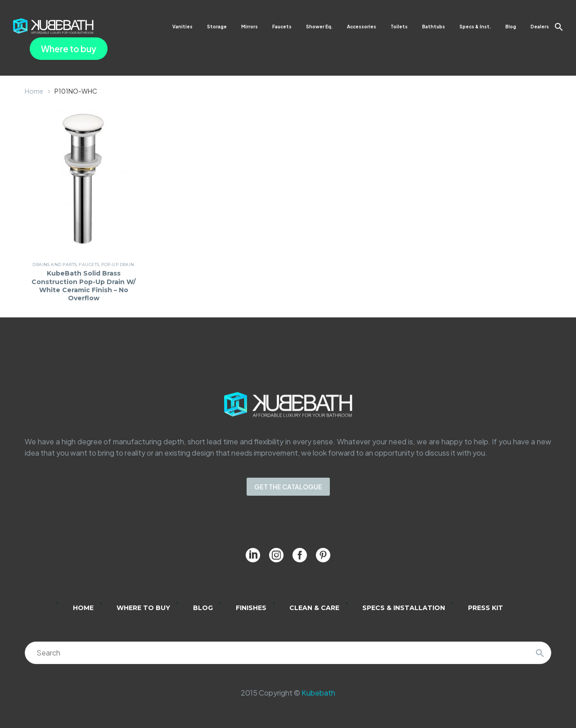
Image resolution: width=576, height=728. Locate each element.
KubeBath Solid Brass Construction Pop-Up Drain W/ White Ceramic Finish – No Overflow (83, 286)
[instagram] (276, 555)
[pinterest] (323, 555)
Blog (511, 27)
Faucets (282, 27)
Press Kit (486, 608)
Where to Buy (143, 608)
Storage (217, 27)
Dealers (540, 27)
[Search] (288, 653)
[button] (559, 27)
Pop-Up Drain (119, 265)
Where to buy (69, 49)
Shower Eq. (319, 27)
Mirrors (250, 27)
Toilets (399, 27)
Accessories (362, 27)
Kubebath (318, 693)
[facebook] (300, 555)
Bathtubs (434, 27)
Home (34, 91)
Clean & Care (314, 608)
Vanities (182, 27)
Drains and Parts (56, 265)
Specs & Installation (404, 608)
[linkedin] (253, 555)
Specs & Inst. (475, 27)
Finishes (251, 608)
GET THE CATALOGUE (288, 487)
